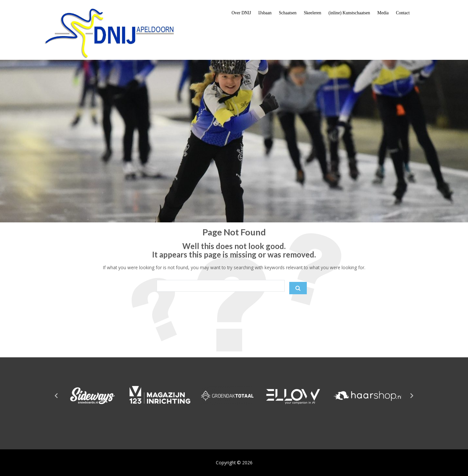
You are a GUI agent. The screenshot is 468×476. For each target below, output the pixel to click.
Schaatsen (288, 13)
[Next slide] (411, 396)
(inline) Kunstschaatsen (349, 13)
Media (383, 13)
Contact (403, 13)
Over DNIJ (241, 13)
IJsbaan (265, 13)
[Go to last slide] (57, 396)
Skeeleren (313, 13)
